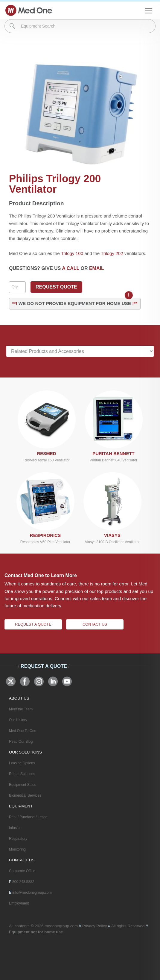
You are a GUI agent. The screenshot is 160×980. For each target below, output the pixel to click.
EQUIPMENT (21, 806)
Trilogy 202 (112, 253)
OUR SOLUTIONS (25, 752)
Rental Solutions (22, 774)
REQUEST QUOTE (56, 287)
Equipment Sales (23, 785)
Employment (19, 903)
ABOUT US (19, 698)
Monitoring (17, 849)
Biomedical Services (25, 795)
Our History (18, 720)
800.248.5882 (23, 882)
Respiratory (18, 839)
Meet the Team (21, 709)
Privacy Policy (95, 926)
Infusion (15, 828)
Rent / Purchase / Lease (28, 817)
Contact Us (95, 624)
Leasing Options (22, 763)
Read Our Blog (21, 742)
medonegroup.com (61, 926)
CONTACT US (22, 860)
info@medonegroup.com (32, 893)
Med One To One (23, 731)
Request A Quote (33, 624)
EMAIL (97, 268)
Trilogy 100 (72, 253)
